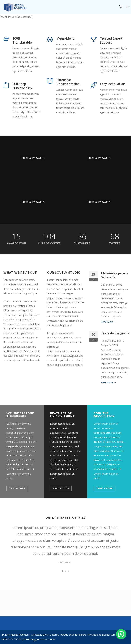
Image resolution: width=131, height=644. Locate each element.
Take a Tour (17, 488)
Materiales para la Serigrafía (115, 275)
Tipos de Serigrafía (115, 333)
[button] (121, 634)
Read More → (109, 322)
